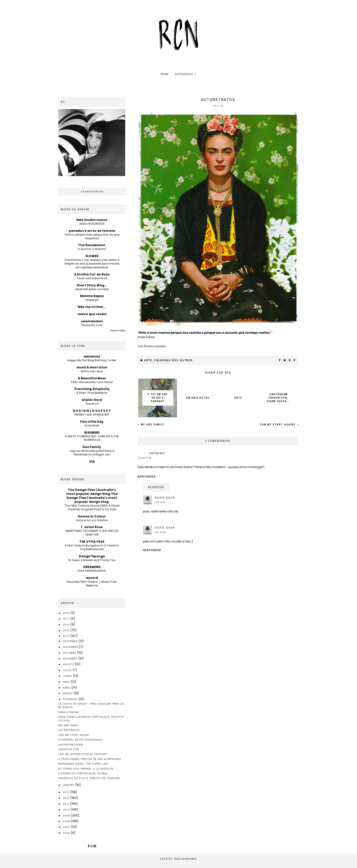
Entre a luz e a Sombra (92, 520)
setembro (71, 658)
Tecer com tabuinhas (92, 278)
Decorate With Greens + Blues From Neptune (92, 584)
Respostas (156, 487)
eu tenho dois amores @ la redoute (86, 769)
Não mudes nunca (92, 220)
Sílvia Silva (165, 498)
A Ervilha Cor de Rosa (92, 274)
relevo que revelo (92, 314)
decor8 (92, 578)
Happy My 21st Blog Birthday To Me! (92, 360)
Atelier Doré (92, 400)
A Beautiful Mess (92, 378)
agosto (69, 664)
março (68, 693)
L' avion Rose (92, 527)
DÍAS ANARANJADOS (92, 571)
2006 (67, 833)
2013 (67, 792)
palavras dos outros (174, 360)
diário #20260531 (92, 224)
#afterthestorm (71, 745)
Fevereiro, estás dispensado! (81, 740)
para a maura (69, 712)
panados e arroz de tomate (92, 231)
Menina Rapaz (92, 296)
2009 (67, 815)
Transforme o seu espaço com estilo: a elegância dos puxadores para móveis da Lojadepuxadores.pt (92, 264)
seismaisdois (92, 321)
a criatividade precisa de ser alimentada (90, 759)
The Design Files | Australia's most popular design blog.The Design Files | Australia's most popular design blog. (92, 496)
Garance (92, 404)
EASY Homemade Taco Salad (92, 382)
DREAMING (92, 567)
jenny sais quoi (92, 371)
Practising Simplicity (92, 389)
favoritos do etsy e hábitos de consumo (89, 778)
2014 (67, 636)
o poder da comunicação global (83, 773)
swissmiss (92, 356)
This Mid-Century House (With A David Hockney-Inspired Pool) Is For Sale (92, 507)
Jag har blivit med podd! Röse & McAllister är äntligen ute (92, 453)
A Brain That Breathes (92, 393)
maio (67, 682)
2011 (67, 804)
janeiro (69, 785)
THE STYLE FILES (92, 542)
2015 (67, 630)
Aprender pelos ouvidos (92, 289)
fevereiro (71, 699)
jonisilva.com (69, 749)
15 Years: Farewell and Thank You (92, 560)
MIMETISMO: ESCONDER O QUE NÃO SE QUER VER (92, 533)
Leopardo (92, 300)
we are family (152, 425)
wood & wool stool (92, 367)
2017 (67, 619)
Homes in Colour (92, 516)
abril (67, 688)
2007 (67, 827)
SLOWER (92, 256)
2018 (67, 613)
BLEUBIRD (92, 433)
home (165, 74)
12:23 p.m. (145, 458)
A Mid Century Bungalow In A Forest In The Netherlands (92, 547)
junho (68, 676)
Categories (184, 74)
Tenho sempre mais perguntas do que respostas (92, 236)
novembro (71, 647)
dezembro (71, 641)
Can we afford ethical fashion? (83, 754)
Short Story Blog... (92, 285)
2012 (67, 798)
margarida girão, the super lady (84, 764)
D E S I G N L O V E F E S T (92, 411)
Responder (147, 477)
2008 (67, 821)
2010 (67, 809)
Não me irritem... (92, 307)
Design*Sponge (92, 556)
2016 (67, 625)
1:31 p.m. (160, 532)
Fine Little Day (92, 422)
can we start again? (278, 425)
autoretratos (69, 730)
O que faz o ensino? (92, 249)
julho (68, 670)
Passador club (92, 325)
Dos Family (92, 447)
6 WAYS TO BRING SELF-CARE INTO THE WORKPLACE (92, 438)
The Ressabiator (92, 245)
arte (148, 360)
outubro (70, 653)
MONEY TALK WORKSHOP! (92, 415)
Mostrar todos (118, 330)
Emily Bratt (92, 425)
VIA (92, 462)
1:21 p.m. (160, 502)
